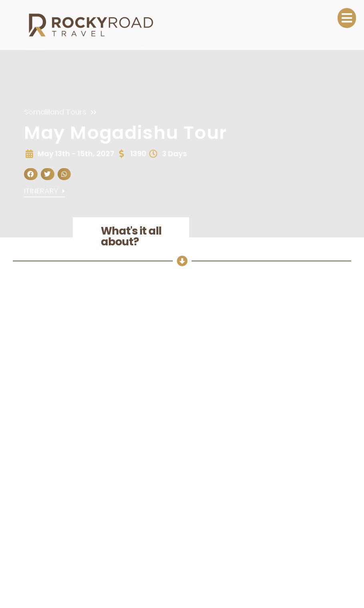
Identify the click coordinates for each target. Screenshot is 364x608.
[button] (31, 174)
